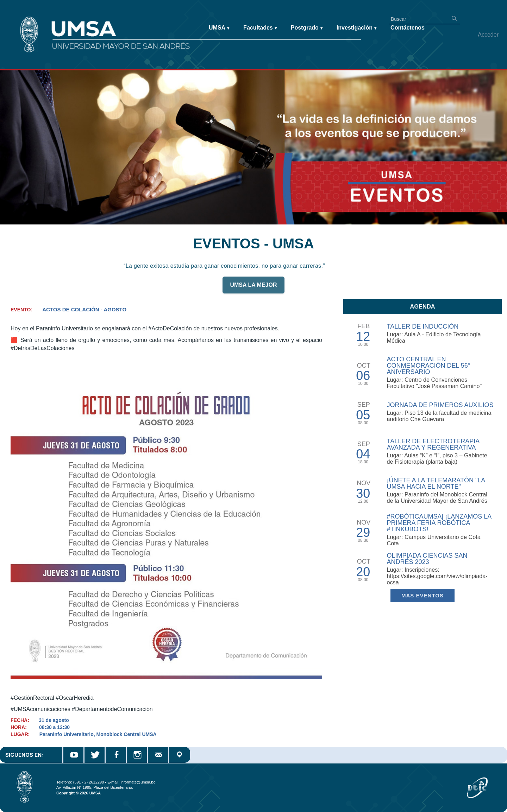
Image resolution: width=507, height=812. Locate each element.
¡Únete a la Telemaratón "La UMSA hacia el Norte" (436, 483)
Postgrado (307, 28)
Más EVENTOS (423, 595)
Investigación (356, 28)
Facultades (260, 28)
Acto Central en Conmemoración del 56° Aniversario (428, 366)
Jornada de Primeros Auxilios (440, 405)
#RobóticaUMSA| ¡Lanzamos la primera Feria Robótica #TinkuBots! (439, 523)
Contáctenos (408, 28)
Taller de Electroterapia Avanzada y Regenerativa (433, 444)
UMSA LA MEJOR (253, 288)
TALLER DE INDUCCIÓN (423, 326)
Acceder (488, 35)
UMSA (219, 28)
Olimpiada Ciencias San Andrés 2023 (427, 559)
